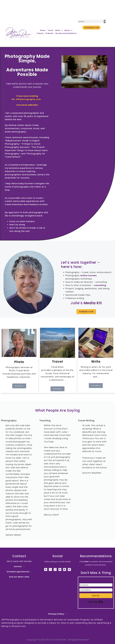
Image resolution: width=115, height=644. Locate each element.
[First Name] (96, 585)
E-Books (50, 33)
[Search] (105, 21)
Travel (50, 30)
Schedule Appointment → (19, 572)
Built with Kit (96, 602)
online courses (88, 275)
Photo (43, 30)
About (68, 30)
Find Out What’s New (19, 577)
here (86, 562)
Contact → (19, 566)
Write (59, 30)
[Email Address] (96, 590)
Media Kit (93, 303)
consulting (100, 285)
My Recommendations (66, 33)
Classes (40, 33)
